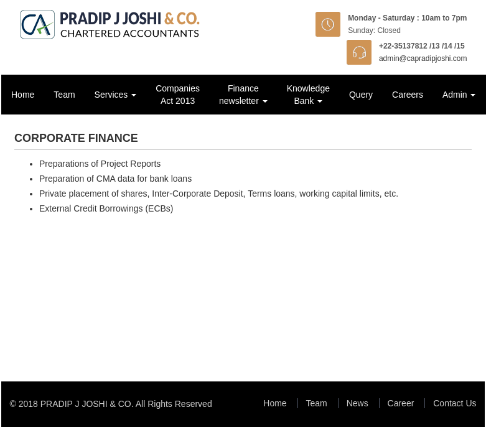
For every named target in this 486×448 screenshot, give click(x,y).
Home (23, 95)
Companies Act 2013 (178, 95)
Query (361, 95)
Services (116, 95)
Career (401, 403)
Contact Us (455, 403)
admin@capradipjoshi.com (423, 58)
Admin (459, 95)
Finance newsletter (243, 95)
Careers (408, 95)
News (357, 403)
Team (64, 95)
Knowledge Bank (308, 95)
